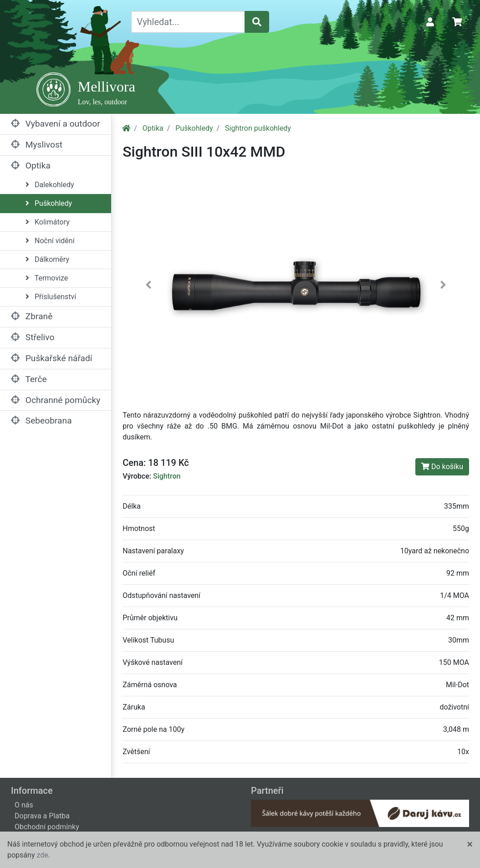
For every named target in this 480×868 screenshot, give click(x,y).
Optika (31, 166)
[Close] (470, 844)
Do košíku (442, 467)
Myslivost (37, 145)
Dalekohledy (50, 185)
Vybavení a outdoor (56, 124)
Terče (29, 379)
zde (42, 855)
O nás (24, 805)
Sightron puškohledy (258, 128)
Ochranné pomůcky (56, 400)
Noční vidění (50, 241)
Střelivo (33, 337)
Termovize (47, 278)
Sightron (167, 476)
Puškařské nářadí (52, 358)
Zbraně (32, 316)
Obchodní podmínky (47, 827)
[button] (148, 287)
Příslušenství (51, 297)
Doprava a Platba (42, 816)
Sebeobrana (41, 421)
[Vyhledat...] (188, 22)
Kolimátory (48, 222)
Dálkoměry (47, 259)
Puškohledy (49, 203)
